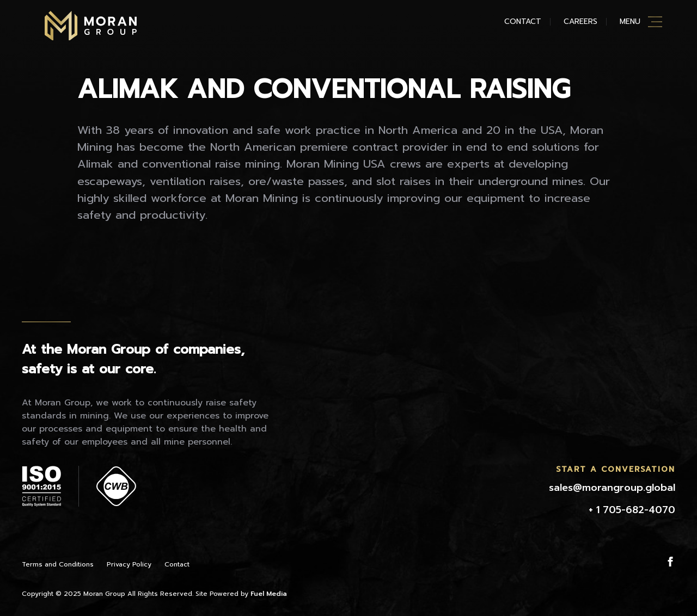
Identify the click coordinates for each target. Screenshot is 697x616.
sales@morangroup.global (612, 488)
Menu (630, 21)
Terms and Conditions (58, 564)
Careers (580, 21)
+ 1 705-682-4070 (632, 510)
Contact (523, 21)
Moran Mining (91, 26)
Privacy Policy (129, 564)
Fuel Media (269, 594)
